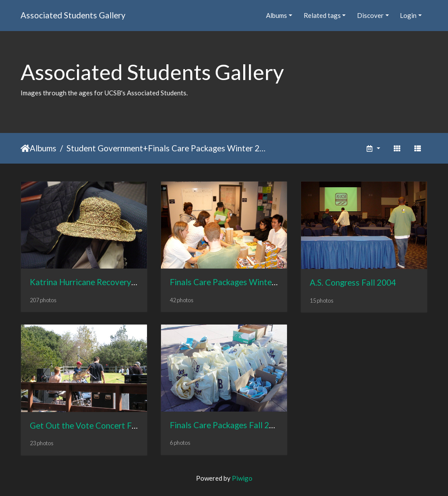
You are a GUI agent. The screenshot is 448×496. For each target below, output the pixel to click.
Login (408, 15)
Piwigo (242, 478)
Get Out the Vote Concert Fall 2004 (96, 425)
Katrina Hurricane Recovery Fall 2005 (99, 282)
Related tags (322, 15)
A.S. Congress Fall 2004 (353, 282)
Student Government (105, 148)
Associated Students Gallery (73, 15)
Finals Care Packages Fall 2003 (227, 425)
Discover (370, 15)
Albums (276, 15)
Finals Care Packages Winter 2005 (207, 148)
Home (25, 148)
